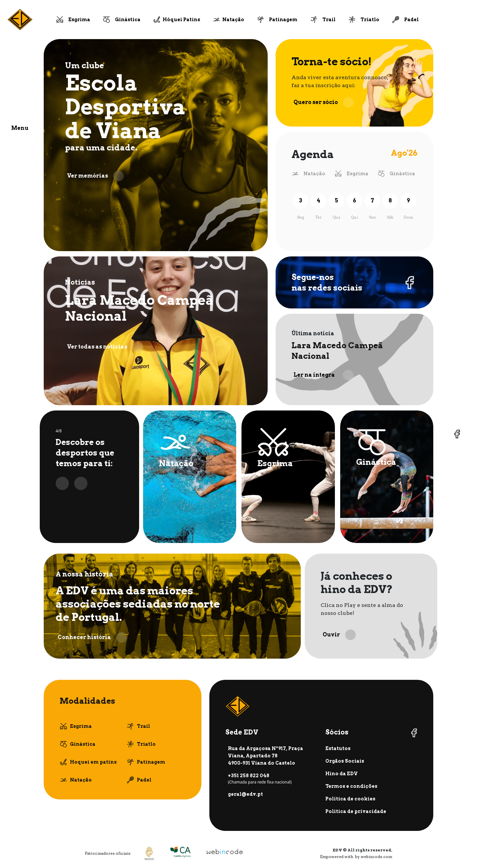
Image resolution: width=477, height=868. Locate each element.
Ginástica (128, 20)
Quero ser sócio (324, 102)
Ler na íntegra (323, 375)
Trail (329, 20)
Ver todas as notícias (105, 347)
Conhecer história (92, 637)
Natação (233, 20)
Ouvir (339, 635)
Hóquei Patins (181, 20)
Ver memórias (95, 176)
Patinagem (283, 20)
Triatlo (370, 20)
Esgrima (79, 20)
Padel (411, 20)
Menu (20, 128)
